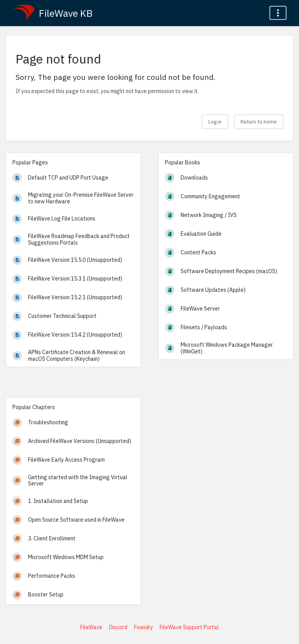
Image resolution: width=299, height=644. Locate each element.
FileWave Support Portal (189, 627)
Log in (215, 122)
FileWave (91, 627)
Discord (118, 627)
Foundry (143, 627)
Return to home (259, 122)
